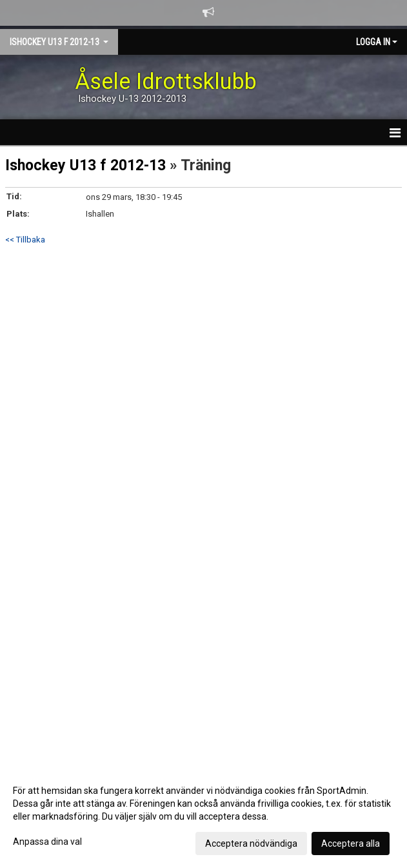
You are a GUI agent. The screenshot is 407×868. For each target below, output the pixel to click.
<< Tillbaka (25, 240)
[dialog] (203, 816)
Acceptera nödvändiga (251, 843)
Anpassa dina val (47, 842)
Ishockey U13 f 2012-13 (85, 165)
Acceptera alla (351, 843)
